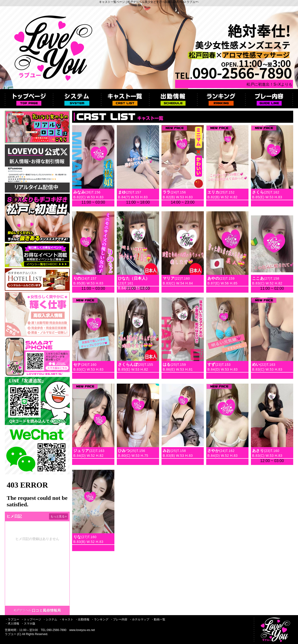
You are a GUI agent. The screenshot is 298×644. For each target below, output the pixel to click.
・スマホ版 (28, 624)
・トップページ (31, 619)
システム (77, 99)
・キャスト (66, 619)
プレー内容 (269, 99)
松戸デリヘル (23, 610)
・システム (50, 619)
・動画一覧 (158, 619)
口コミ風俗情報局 (46, 610)
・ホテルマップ (139, 619)
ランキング (221, 99)
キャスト (125, 99)
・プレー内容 (119, 619)
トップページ (29, 99)
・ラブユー (12, 619)
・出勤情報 (82, 619)
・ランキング (100, 619)
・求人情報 (12, 624)
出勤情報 (173, 99)
